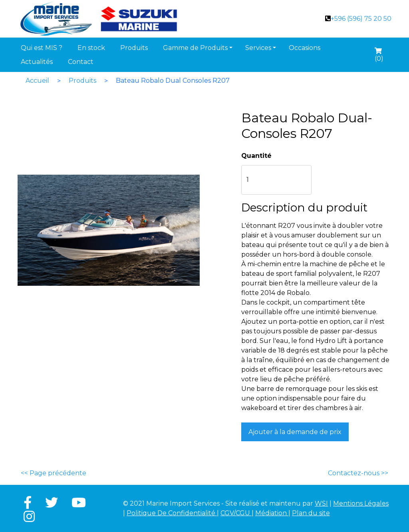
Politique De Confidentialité (172, 513)
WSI (321, 503)
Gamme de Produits (195, 48)
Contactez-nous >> (358, 473)
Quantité (256, 156)
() (379, 56)
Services (258, 48)
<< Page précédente (54, 473)
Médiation (272, 513)
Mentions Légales (361, 503)
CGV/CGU (236, 513)
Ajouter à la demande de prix (295, 432)
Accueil (37, 81)
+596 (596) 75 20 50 (361, 19)
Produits (82, 81)
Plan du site (311, 513)
